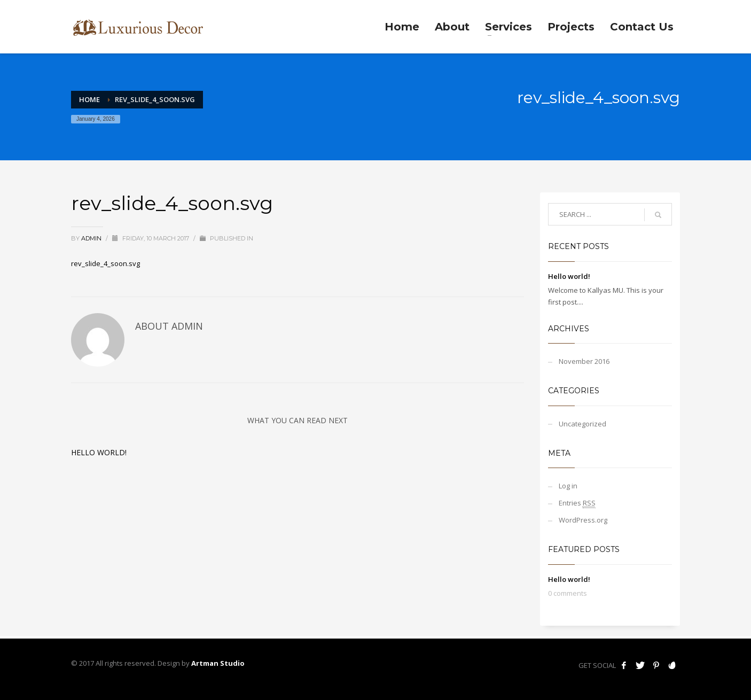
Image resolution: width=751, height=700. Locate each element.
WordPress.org (583, 520)
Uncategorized (582, 424)
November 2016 (584, 361)
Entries (577, 503)
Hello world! (99, 452)
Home (89, 99)
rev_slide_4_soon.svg (105, 263)
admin (92, 238)
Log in (568, 486)
